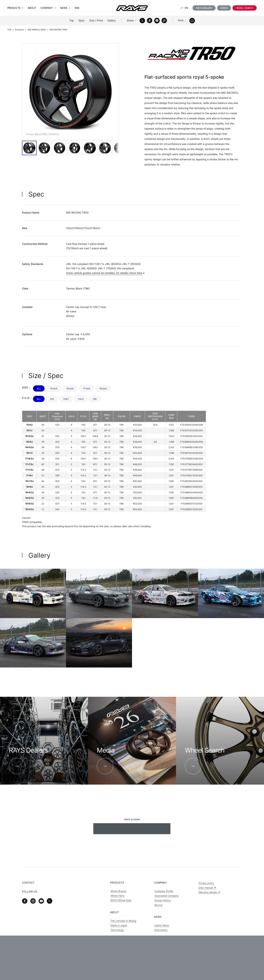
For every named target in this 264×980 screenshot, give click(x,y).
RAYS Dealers (204, 8)
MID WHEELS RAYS (37, 30)
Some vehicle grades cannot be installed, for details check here (105, 273)
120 (95, 399)
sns (77, 8)
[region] (114, 461)
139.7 (66, 399)
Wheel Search (245, 8)
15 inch (54, 389)
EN (186, 8)
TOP (9, 30)
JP (181, 8)
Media (224, 8)
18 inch (103, 389)
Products (14, 8)
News (64, 8)
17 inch (87, 389)
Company (47, 8)
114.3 (81, 399)
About (32, 8)
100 (52, 399)
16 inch (70, 389)
